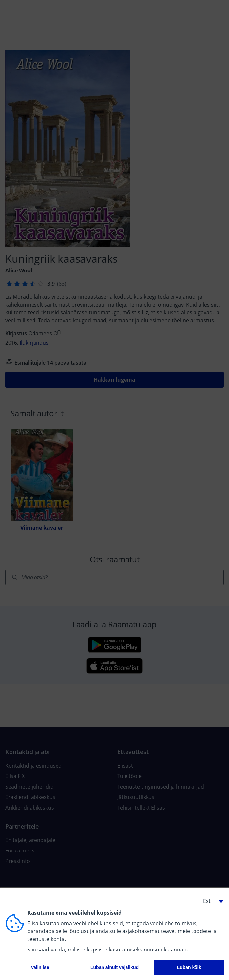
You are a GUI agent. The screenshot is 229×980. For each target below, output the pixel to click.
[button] (211, 901)
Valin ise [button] (40, 967)
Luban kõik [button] (189, 967)
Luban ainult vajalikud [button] (114, 967)
